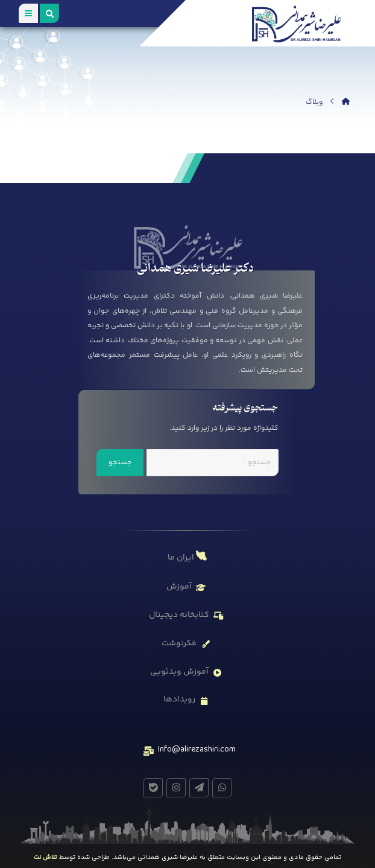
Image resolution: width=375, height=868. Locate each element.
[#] (222, 788)
